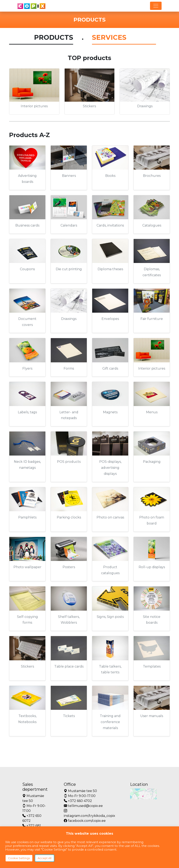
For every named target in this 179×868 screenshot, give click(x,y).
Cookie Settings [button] (19, 858)
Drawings (145, 106)
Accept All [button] (45, 858)
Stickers (89, 106)
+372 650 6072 (32, 818)
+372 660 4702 (78, 801)
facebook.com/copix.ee (85, 821)
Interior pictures (34, 106)
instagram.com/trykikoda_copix (89, 813)
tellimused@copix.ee (83, 806)
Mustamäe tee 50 (33, 798)
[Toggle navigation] (156, 6)
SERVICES (109, 37)
